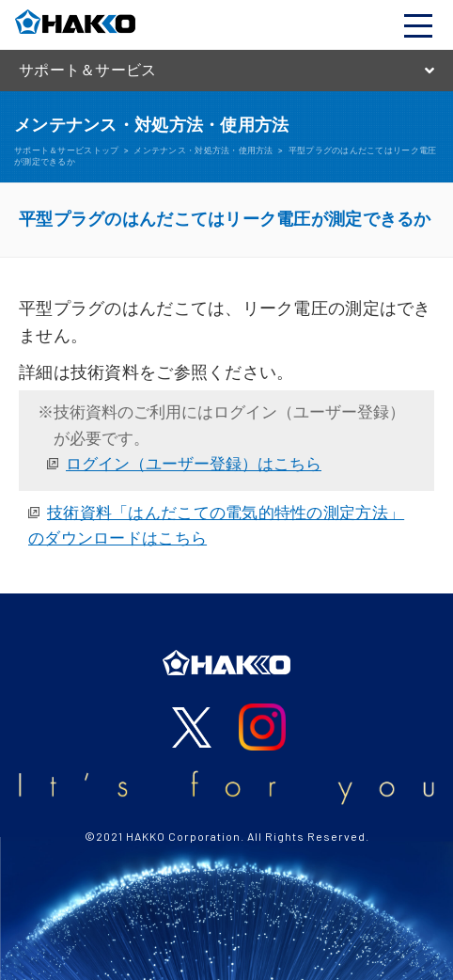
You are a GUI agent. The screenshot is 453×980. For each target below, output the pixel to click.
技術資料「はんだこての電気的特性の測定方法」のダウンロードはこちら (216, 526)
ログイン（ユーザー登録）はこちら (194, 464)
